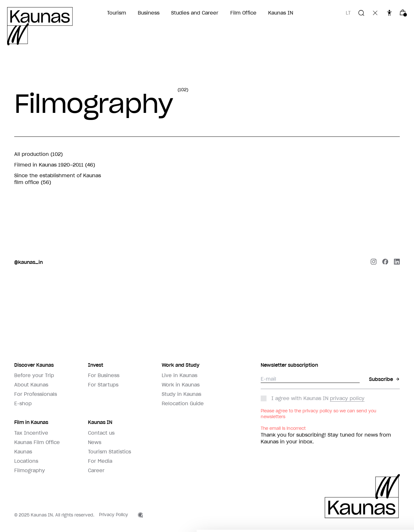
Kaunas (23, 452)
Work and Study (181, 365)
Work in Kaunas (181, 385)
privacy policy (347, 398)
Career (96, 470)
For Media (100, 461)
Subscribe (385, 379)
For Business (104, 375)
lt (348, 13)
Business (149, 13)
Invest (96, 365)
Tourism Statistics (109, 452)
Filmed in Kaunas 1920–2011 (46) (55, 165)
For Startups (103, 385)
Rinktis (319, 509)
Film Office (243, 13)
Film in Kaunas (31, 422)
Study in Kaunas (181, 394)
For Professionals (36, 394)
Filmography (30, 470)
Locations (26, 461)
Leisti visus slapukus (370, 509)
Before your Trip (34, 375)
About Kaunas (31, 385)
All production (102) (38, 154)
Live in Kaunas (180, 375)
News (95, 442)
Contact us (101, 433)
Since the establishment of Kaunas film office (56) (58, 179)
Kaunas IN (281, 13)
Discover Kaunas (34, 365)
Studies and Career (195, 13)
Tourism (117, 13)
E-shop (23, 403)
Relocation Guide (183, 403)
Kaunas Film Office (37, 442)
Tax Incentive (31, 433)
